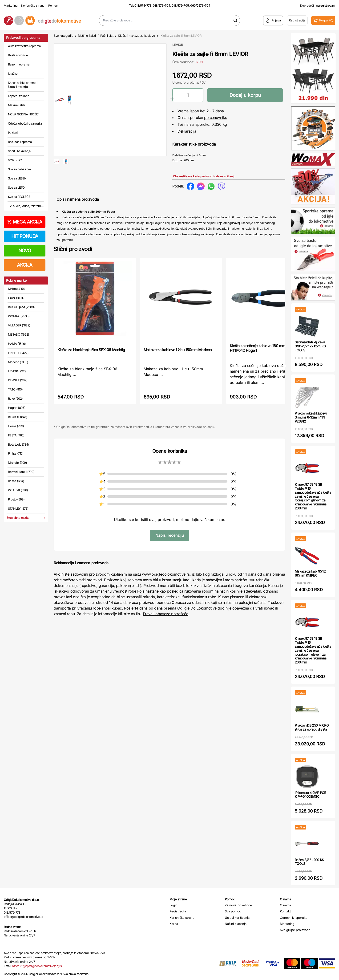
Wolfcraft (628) (18, 490)
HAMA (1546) (17, 344)
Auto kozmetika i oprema (24, 46)
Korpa (174, 924)
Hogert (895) (17, 408)
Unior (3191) (16, 298)
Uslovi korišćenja (237, 918)
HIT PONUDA (25, 236)
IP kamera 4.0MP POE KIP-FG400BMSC (310, 795)
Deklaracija (187, 131)
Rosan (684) (16, 481)
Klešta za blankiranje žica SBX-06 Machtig (91, 350)
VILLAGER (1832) (19, 325)
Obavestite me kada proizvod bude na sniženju (204, 176)
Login (174, 905)
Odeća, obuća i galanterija (25, 123)
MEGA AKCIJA (25, 222)
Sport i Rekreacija (19, 151)
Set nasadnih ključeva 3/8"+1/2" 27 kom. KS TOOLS (310, 346)
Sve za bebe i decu (21, 169)
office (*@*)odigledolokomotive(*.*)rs (37, 966)
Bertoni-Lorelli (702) (21, 472)
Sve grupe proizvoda (295, 930)
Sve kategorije (63, 36)
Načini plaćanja (236, 924)
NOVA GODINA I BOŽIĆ (23, 114)
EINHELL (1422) (18, 353)
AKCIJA (25, 265)
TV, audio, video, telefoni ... (26, 206)
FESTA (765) (16, 435)
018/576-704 (161, 6)
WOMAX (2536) (19, 316)
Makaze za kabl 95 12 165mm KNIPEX (310, 573)
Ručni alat (107, 36)
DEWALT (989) (18, 380)
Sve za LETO (16, 187)
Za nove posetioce (238, 905)
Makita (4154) (17, 289)
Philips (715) (16, 453)
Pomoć (53, 6)
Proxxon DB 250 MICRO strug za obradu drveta (312, 727)
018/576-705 (180, 6)
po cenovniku (216, 118)
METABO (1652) (19, 334)
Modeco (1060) (18, 362)
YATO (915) (15, 389)
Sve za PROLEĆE (19, 197)
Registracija (178, 911)
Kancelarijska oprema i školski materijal (23, 85)
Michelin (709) (17, 463)
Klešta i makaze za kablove (137, 36)
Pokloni (13, 133)
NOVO (25, 251)
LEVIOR (178, 45)
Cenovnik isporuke (294, 918)
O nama (285, 905)
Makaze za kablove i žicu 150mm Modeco (178, 350)
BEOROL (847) (18, 417)
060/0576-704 (200, 6)
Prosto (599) (16, 499)
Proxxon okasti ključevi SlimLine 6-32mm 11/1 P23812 (311, 417)
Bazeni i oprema (19, 64)
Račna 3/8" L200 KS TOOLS (309, 862)
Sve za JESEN (17, 178)
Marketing (11, 6)
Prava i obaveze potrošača (166, 614)
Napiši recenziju (169, 536)
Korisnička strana (33, 6)
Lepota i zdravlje (19, 96)
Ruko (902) (15, 399)
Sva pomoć (233, 911)
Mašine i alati (16, 105)
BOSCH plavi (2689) (21, 307)
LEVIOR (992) (17, 371)
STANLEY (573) (18, 508)
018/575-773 (143, 6)
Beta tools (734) (18, 444)
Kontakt (285, 911)
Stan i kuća (15, 160)
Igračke (13, 73)
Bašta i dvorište (18, 55)
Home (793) (16, 426)
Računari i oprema (20, 142)
